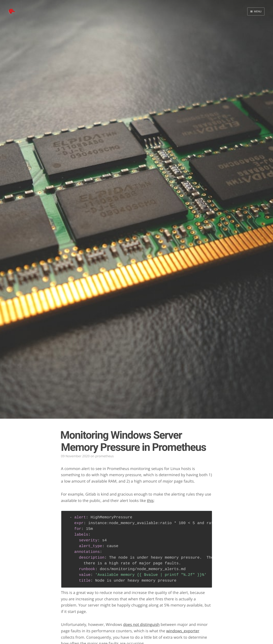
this (150, 501)
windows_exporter (183, 631)
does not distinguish (141, 625)
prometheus (105, 456)
